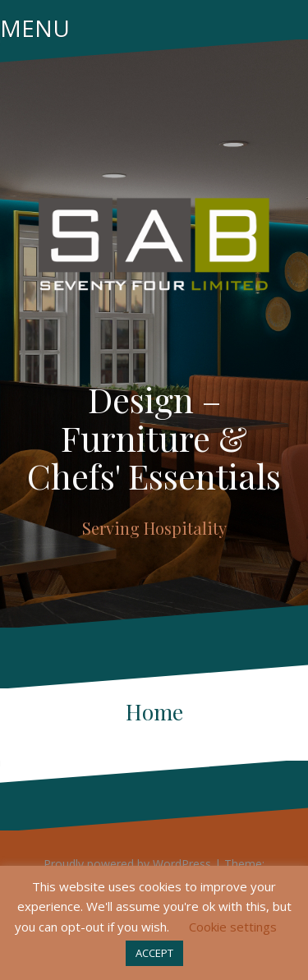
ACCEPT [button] (154, 953)
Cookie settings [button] (233, 927)
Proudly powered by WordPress (127, 864)
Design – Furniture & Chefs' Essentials (154, 437)
